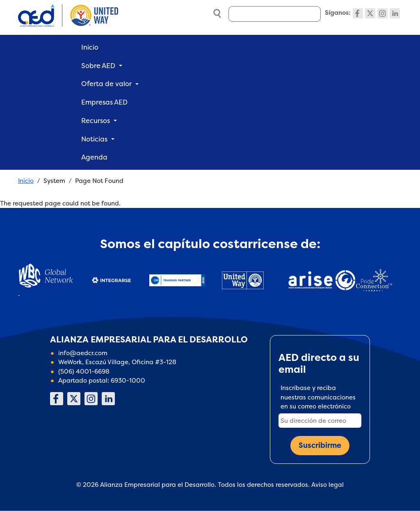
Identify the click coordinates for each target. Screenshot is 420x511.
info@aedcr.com (83, 353)
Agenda (94, 157)
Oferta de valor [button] (106, 84)
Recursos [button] (96, 121)
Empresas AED (104, 102)
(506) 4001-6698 (84, 371)
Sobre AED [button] (98, 66)
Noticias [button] (94, 139)
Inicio (90, 47)
